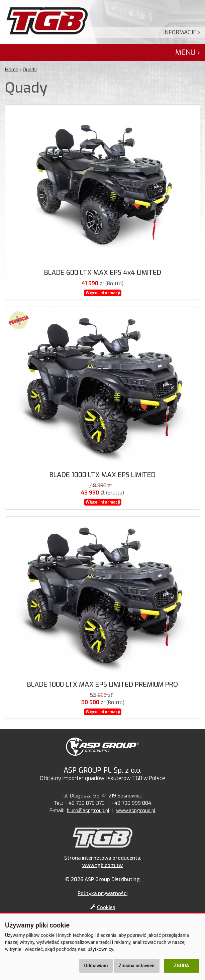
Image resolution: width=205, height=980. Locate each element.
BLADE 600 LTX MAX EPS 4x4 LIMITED (103, 273)
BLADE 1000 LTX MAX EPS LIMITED (102, 475)
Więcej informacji (103, 293)
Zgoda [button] (182, 966)
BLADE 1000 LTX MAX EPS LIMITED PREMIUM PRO (102, 685)
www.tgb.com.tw (102, 865)
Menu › (188, 52)
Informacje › (182, 32)
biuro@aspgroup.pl (88, 810)
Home (12, 70)
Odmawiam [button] (96, 966)
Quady (30, 70)
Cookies (103, 907)
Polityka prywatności (102, 893)
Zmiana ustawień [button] (137, 966)
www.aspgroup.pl (136, 810)
